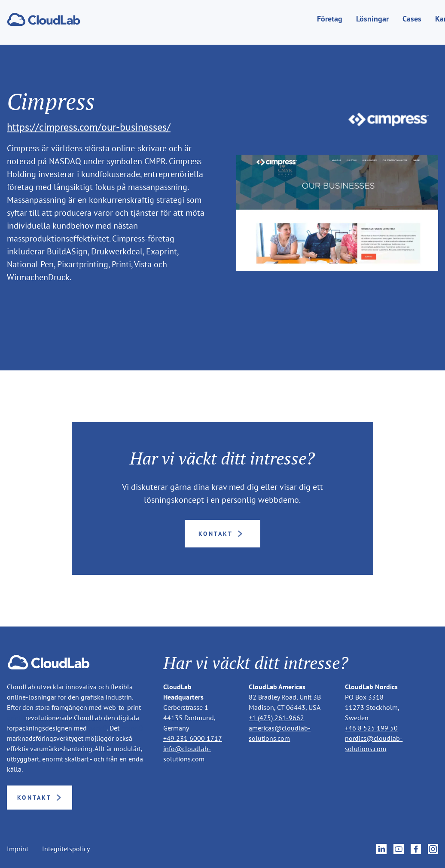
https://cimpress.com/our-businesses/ (89, 127)
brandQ (132, 728)
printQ (16, 718)
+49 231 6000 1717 (193, 738)
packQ (98, 728)
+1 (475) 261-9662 (276, 718)
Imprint (18, 849)
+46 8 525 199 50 (371, 728)
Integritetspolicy (66, 849)
